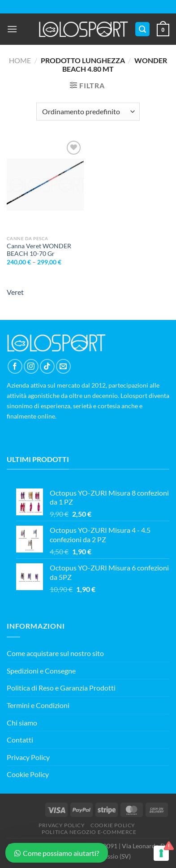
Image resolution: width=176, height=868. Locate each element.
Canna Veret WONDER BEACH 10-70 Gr (39, 250)
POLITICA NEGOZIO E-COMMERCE (89, 832)
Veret (15, 292)
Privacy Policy (28, 757)
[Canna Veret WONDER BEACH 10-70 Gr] (45, 185)
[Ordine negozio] (88, 112)
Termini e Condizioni (38, 705)
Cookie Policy (28, 774)
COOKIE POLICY (113, 825)
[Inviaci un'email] (63, 366)
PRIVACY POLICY (62, 825)
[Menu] (12, 29)
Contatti (20, 740)
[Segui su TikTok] (47, 366)
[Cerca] (142, 29)
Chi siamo (22, 723)
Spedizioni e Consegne (41, 671)
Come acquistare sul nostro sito (55, 653)
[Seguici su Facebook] (15, 366)
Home (20, 60)
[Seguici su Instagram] (31, 366)
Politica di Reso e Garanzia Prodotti (61, 688)
